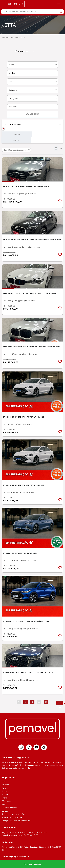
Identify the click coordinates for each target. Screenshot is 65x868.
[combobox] (32, 64)
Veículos (5, 785)
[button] (59, 4)
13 (46, 702)
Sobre (4, 791)
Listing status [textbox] (14, 98)
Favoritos (6, 788)
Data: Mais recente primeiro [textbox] (15, 150)
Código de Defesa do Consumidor (16, 821)
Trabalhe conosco (9, 808)
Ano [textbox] (11, 82)
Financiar (5, 798)
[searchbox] (32, 107)
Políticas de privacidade (12, 817)
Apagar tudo (29, 51)
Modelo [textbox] (12, 73)
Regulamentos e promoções (14, 814)
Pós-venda (6, 801)
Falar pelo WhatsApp (33, 864)
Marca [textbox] (12, 65)
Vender (5, 795)
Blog (4, 804)
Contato (5, 811)
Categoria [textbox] (13, 90)
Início (4, 781)
